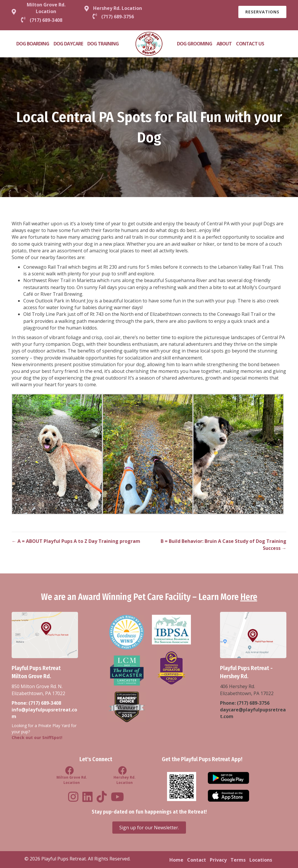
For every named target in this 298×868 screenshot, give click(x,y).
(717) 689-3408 (45, 703)
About (224, 44)
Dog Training (103, 44)
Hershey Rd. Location (118, 8)
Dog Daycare (68, 44)
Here (249, 597)
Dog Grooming (195, 44)
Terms (238, 860)
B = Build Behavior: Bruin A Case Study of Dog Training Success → (223, 544)
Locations (261, 860)
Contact (197, 860)
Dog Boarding (33, 44)
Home (176, 860)
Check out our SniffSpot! (37, 737)
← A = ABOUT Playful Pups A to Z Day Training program (76, 541)
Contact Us (250, 44)
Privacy (218, 860)
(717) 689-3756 (253, 703)
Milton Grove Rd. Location (46, 8)
